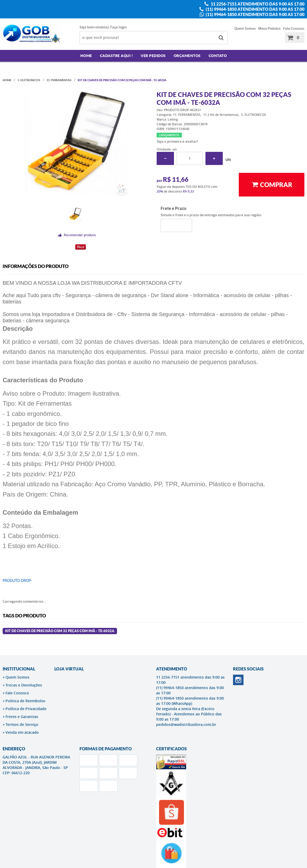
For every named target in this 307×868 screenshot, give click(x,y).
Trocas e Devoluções (24, 685)
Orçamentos (187, 56)
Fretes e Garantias (22, 717)
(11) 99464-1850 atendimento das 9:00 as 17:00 (255, 9)
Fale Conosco (294, 28)
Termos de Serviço (22, 724)
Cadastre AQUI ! (117, 56)
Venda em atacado (22, 732)
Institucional (19, 669)
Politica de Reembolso (25, 701)
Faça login (118, 27)
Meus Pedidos (269, 28)
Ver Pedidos (153, 56)
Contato (218, 56)
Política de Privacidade (26, 709)
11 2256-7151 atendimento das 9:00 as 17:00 (257, 4)
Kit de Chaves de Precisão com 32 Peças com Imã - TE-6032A (60, 631)
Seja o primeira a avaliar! (177, 141)
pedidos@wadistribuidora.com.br (186, 724)
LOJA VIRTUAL (69, 669)
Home (86, 56)
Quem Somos (245, 28)
